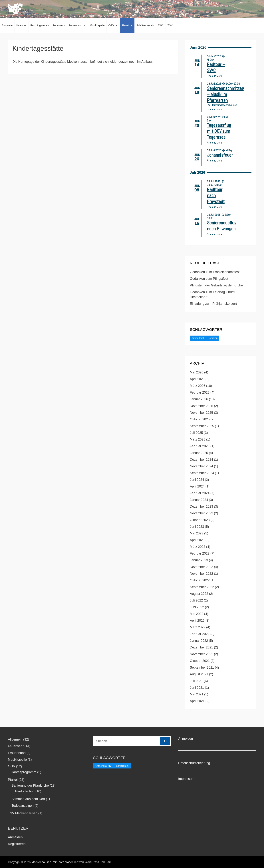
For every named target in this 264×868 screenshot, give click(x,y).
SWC (161, 25)
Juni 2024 (197, 480)
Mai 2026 (197, 372)
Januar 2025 (199, 453)
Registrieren (17, 844)
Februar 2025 (200, 446)
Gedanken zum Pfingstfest (209, 279)
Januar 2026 (199, 399)
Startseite (7, 25)
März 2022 (198, 627)
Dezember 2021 (201, 647)
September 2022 (202, 587)
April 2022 (197, 621)
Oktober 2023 (200, 520)
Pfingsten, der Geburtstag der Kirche (216, 285)
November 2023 (201, 513)
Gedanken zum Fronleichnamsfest (215, 272)
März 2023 (198, 547)
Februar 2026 (200, 392)
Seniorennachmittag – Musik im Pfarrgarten (225, 94)
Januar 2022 (199, 641)
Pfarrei (127, 25)
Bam (109, 862)
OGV (113, 25)
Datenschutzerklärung (194, 763)
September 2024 (202, 473)
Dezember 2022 (201, 567)
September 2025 (202, 426)
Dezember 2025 (201, 406)
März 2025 (198, 439)
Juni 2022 (197, 607)
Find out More (214, 76)
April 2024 (197, 486)
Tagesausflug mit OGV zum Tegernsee (219, 131)
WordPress (92, 862)
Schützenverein (145, 25)
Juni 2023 (197, 527)
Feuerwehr (59, 25)
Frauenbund (77, 25)
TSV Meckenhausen (23, 813)
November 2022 (201, 574)
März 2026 (198, 386)
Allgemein (15, 739)
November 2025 (201, 413)
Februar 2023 (200, 553)
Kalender (21, 25)
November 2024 (201, 466)
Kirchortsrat (198, 338)
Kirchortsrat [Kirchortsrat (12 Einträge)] (104, 766)
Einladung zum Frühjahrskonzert (213, 304)
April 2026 (197, 379)
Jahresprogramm (24, 772)
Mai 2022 (197, 614)
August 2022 (199, 594)
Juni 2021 (197, 688)
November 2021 (201, 654)
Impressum (186, 779)
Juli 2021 (196, 681)
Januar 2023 (199, 560)
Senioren (213, 338)
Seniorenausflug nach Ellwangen (222, 226)
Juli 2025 (196, 433)
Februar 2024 (200, 493)
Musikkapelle (97, 25)
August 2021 (199, 674)
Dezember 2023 (201, 507)
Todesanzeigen (23, 806)
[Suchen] (165, 741)
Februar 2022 (200, 634)
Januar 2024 (199, 500)
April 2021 (197, 701)
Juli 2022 (196, 600)
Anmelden (15, 837)
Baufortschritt (25, 791)
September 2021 (202, 667)
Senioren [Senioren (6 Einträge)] (123, 766)
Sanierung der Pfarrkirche (30, 786)
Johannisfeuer (220, 155)
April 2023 (197, 540)
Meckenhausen (41, 862)
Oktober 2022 (200, 580)
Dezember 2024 (201, 460)
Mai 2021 (197, 694)
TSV (170, 25)
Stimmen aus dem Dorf (28, 799)
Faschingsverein (40, 25)
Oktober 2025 (200, 419)
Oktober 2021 (200, 661)
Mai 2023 (197, 533)
